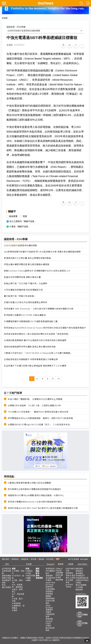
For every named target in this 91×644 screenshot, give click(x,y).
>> (59, 379)
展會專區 (39, 578)
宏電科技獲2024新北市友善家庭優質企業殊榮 (26, 302)
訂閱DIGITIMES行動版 (82, 581)
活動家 (71, 564)
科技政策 (17, 603)
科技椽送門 (6, 580)
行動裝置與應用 (50, 615)
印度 (29, 573)
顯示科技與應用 (50, 629)
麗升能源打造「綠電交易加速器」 (20, 296)
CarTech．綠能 (18, 577)
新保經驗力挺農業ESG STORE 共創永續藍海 (25, 315)
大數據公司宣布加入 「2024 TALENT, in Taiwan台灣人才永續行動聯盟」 (38, 353)
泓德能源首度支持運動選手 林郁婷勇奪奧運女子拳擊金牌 (31, 359)
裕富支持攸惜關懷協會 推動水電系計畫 (22, 277)
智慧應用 (69, 573)
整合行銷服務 (81, 585)
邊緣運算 (49, 576)
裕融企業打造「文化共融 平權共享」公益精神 (26, 283)
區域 (27, 569)
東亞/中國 (31, 576)
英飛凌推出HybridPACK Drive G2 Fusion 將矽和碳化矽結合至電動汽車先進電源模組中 (45, 328)
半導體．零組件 (18, 572)
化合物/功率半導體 (50, 579)
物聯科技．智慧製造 (18, 607)
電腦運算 (49, 610)
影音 (4, 585)
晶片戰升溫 (6, 569)
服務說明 (25, 559)
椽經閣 (61, 564)
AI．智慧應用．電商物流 (17, 586)
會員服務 (79, 573)
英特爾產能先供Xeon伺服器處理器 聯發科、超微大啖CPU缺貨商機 (40, 418)
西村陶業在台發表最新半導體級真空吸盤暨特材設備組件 (34, 489)
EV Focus (50, 585)
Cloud (48, 605)
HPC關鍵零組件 (50, 572)
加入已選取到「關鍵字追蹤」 (23, 221)
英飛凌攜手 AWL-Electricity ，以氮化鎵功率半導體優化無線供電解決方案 (39, 309)
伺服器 (48, 612)
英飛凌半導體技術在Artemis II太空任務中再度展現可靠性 (35, 502)
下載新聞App (81, 594)
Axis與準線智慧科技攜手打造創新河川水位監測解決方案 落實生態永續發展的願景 (42, 252)
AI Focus (49, 607)
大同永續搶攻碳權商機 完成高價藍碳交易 (23, 290)
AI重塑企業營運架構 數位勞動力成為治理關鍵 (29, 483)
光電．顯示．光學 (18, 600)
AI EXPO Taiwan (69, 586)
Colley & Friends (59, 570)
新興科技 (49, 587)
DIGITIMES (82, 564)
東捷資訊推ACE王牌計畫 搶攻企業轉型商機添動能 (27, 258)
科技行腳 (59, 575)
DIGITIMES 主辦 (70, 570)
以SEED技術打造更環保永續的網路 (20, 245)
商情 (37, 576)
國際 (29, 578)
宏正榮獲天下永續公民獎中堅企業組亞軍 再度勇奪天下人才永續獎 (35, 366)
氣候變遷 (13, 216)
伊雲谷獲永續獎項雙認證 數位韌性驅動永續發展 (27, 264)
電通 (25, 216)
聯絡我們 (79, 590)
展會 (4, 583)
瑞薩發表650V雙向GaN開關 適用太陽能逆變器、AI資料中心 (36, 495)
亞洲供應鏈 (50, 589)
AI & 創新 (69, 580)
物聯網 (48, 596)
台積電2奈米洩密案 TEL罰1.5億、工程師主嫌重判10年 (34, 405)
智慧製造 (49, 591)
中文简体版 (74, 559)
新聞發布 (15, 559)
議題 (37, 569)
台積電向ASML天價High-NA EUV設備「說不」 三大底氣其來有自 (39, 424)
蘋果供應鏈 (6, 576)
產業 (14, 569)
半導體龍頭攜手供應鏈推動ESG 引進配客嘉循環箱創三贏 (31, 321)
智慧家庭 (49, 594)
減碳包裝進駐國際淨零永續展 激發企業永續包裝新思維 (30, 347)
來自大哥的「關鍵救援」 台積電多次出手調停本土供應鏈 (35, 399)
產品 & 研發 (70, 578)
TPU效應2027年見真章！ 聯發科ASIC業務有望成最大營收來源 (38, 412)
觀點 (37, 571)
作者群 (58, 577)
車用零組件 (50, 569)
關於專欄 (59, 580)
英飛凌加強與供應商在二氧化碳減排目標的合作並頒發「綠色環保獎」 (37, 334)
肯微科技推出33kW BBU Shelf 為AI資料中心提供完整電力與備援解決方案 (43, 508)
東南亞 (30, 571)
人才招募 (79, 587)
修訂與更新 (6, 587)
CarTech (49, 621)
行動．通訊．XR (18, 581)
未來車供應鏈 (6, 572)
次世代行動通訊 (50, 602)
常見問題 (50, 559)
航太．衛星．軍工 (18, 590)
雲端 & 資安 (70, 575)
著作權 (33, 559)
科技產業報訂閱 (82, 578)
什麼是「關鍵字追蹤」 (20, 227)
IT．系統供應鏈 (18, 595)
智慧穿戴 (49, 619)
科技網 (5, 18)
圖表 (15, 610)
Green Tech (50, 583)
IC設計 (48, 623)
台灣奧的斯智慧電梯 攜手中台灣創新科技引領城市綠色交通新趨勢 (35, 340)
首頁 (7, 564)
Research (51, 564)
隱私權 (41, 559)
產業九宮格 (6, 578)
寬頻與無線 (50, 598)
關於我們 (6, 559)
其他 (67, 582)
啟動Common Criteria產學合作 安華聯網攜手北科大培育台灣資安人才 (37, 271)
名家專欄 (59, 573)
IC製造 (48, 626)
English (85, 559)
